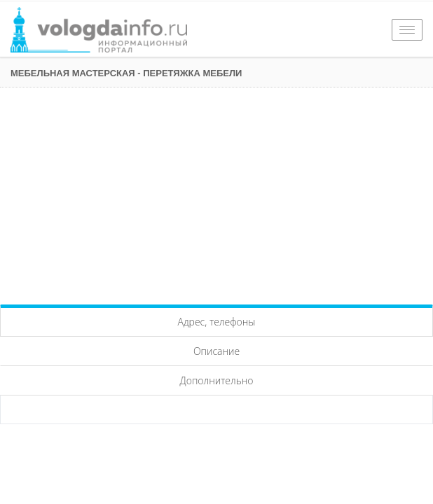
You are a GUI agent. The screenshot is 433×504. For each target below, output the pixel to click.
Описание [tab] (216, 351)
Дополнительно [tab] (217, 380)
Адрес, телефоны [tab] (217, 322)
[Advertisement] (216, 192)
